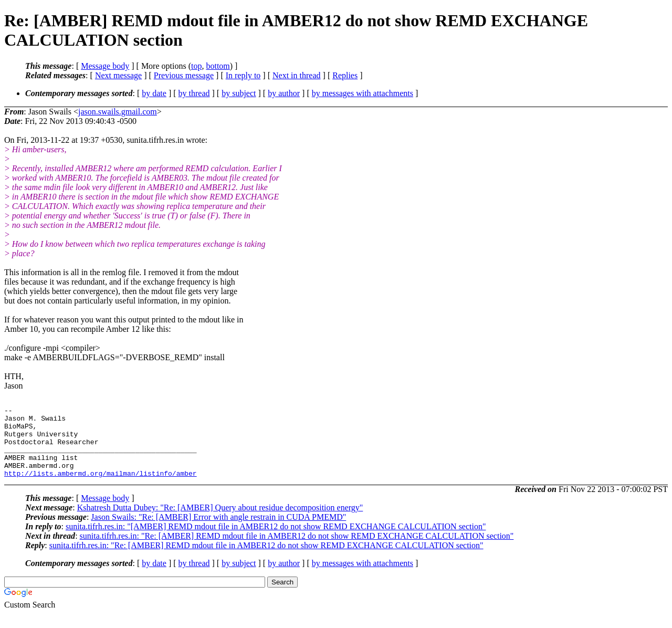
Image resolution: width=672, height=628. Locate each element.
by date (154, 93)
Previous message (184, 75)
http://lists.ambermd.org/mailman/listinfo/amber (101, 487)
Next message (118, 75)
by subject (239, 93)
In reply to (243, 75)
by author (284, 93)
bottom (218, 66)
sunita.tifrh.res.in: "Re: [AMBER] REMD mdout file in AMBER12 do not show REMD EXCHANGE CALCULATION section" (297, 550)
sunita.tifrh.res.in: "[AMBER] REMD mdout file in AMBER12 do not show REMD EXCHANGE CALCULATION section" (276, 541)
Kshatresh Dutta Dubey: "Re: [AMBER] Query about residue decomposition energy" (220, 522)
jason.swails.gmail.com (118, 112)
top (196, 66)
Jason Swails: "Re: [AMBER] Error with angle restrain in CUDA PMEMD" (218, 531)
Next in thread (297, 75)
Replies (345, 75)
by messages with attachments (363, 93)
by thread (194, 93)
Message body (105, 66)
